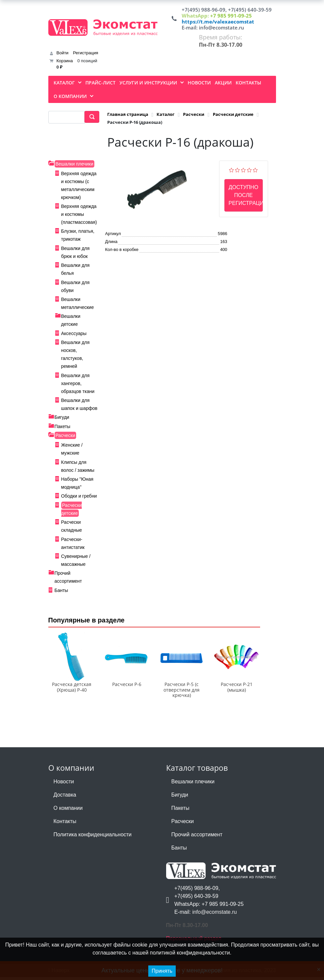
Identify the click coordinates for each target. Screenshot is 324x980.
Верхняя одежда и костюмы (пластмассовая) (79, 214)
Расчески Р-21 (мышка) (237, 690)
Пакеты (63, 426)
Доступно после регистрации (246, 195)
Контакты (65, 824)
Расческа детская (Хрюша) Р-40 (72, 690)
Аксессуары (74, 333)
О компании (68, 811)
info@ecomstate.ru (222, 27)
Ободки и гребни (79, 496)
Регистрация (86, 53)
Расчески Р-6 (127, 687)
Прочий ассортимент (197, 837)
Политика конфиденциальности (93, 837)
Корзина (65, 61)
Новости (64, 784)
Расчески (66, 435)
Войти (63, 53)
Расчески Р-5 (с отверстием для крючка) (182, 693)
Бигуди (62, 417)
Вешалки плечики (74, 164)
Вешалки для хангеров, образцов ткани (78, 383)
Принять (162, 971)
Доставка (65, 798)
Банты (61, 590)
